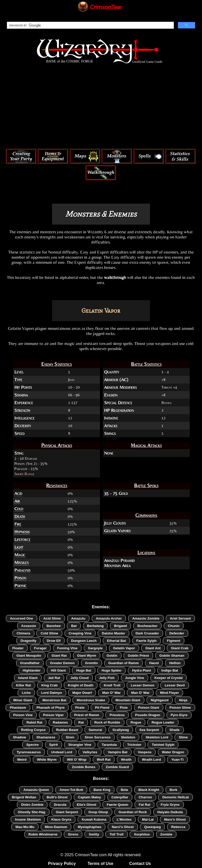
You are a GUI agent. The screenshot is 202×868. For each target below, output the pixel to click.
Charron (145, 797)
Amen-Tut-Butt (71, 790)
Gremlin (92, 663)
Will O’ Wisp (77, 760)
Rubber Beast (67, 730)
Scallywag (121, 730)
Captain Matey (89, 797)
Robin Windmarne (43, 834)
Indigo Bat (170, 670)
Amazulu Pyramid (119, 560)
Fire (18, 524)
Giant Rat (59, 656)
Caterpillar (120, 797)
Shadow (19, 737)
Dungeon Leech (84, 641)
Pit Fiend (102, 708)
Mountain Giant (128, 700)
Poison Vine (23, 715)
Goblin (112, 656)
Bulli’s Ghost (57, 797)
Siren (70, 737)
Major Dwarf (82, 693)
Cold (19, 509)
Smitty (94, 834)
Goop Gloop (98, 812)
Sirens (73, 834)
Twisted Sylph (163, 745)
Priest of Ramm (87, 715)
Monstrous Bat (54, 700)
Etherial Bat (116, 641)
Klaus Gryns (61, 819)
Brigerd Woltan (24, 797)
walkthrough (115, 277)
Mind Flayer (169, 693)
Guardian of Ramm (124, 663)
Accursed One (22, 618)
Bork (174, 790)
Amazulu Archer (109, 618)
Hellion (175, 663)
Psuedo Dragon (148, 715)
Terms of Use (100, 864)
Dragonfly (28, 641)
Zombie (166, 834)
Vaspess (145, 752)
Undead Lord (62, 752)
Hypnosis (22, 532)
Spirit (54, 745)
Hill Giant (58, 670)
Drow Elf (54, 641)
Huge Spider (112, 670)
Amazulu (78, 618)
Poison (20, 578)
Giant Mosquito (29, 656)
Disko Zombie (32, 805)
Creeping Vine (80, 633)
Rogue (136, 722)
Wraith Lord (151, 760)
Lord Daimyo (51, 693)
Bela (124, 790)
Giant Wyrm (87, 656)
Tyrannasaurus (29, 752)
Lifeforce (22, 539)
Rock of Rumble (107, 722)
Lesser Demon (142, 685)
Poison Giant (149, 708)
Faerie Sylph (147, 641)
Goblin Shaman (172, 656)
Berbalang (95, 626)
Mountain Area (117, 566)
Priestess (117, 715)
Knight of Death (81, 685)
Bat (74, 626)
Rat (81, 722)
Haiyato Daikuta (170, 812)
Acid (18, 493)
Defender (177, 633)
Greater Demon (62, 663)
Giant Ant (153, 648)
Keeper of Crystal (169, 678)
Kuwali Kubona (94, 819)
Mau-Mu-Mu (25, 827)
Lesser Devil (175, 685)
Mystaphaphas (89, 827)
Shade (175, 730)
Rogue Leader (163, 722)
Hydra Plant (142, 670)
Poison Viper (53, 715)
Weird (22, 760)
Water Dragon (173, 752)
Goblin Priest (138, 656)
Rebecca (178, 827)
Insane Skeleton (28, 819)
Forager (40, 648)
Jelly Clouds (115, 523)
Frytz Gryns (170, 805)
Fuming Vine (67, 648)
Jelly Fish (107, 678)
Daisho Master (113, 633)
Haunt (154, 663)
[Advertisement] (101, 107)
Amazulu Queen (36, 790)
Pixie (124, 708)
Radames (60, 722)
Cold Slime (49, 633)
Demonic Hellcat (175, 797)
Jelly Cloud (80, 678)
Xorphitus (142, 834)
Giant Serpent (67, 812)
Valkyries (90, 752)
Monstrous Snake (91, 700)
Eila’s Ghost (87, 805)
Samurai (95, 730)
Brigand (120, 626)
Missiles (22, 562)
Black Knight (149, 790)
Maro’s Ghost (175, 819)
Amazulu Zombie (146, 618)
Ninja (183, 700)
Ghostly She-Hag (32, 812)
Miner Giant (23, 700)
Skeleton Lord (157, 737)
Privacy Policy (62, 864)
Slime (183, 737)
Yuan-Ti (177, 760)
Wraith (126, 760)
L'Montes (124, 819)
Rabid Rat (34, 722)
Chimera (23, 633)
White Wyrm (47, 760)
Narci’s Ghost (123, 827)
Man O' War (112, 693)
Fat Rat (144, 805)
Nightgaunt (160, 700)
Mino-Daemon (56, 827)
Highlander (32, 670)
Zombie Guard (117, 767)
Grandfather (30, 663)
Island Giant (28, 678)
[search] (90, 25)
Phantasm (18, 708)
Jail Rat (54, 678)
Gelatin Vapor (124, 648)
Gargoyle (95, 648)
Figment (174, 641)
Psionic (21, 585)
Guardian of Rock (133, 812)
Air (17, 501)
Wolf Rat (104, 760)
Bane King (102, 790)
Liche (26, 693)
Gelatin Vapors (117, 531)
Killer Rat (23, 685)
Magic (20, 555)
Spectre (33, 745)
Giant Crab (180, 648)
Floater (18, 648)
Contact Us (140, 864)
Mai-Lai (148, 819)
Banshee (53, 626)
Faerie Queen (117, 805)
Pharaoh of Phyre (50, 708)
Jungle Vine (135, 678)
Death (20, 516)
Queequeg (152, 827)
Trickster (134, 745)
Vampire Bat (118, 752)
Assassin (29, 626)
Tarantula (109, 745)
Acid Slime (52, 618)
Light (19, 547)
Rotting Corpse (33, 730)
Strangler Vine (80, 745)
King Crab (49, 685)
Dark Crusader (147, 633)
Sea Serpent (149, 730)
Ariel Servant (180, 618)
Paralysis (22, 570)
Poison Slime (180, 708)
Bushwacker (147, 626)
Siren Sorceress (98, 737)
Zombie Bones (83, 767)
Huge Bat (84, 670)
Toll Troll (116, 834)
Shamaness (46, 737)
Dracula (60, 805)
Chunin (174, 626)
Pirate (80, 708)
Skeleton (128, 737)
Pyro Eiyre (179, 715)
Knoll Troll (112, 685)
